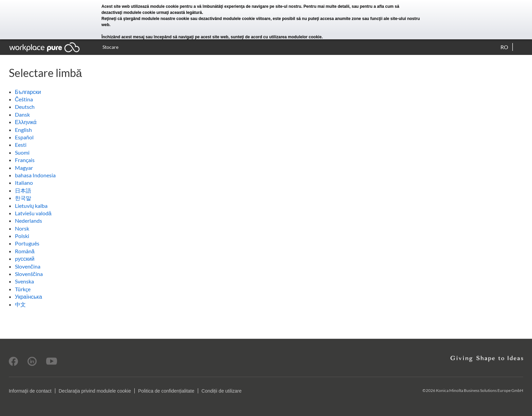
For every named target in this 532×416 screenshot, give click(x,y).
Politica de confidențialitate (166, 391)
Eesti (21, 145)
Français (25, 160)
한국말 (23, 198)
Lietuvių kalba (31, 206)
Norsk (22, 228)
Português (27, 243)
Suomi (22, 152)
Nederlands (28, 221)
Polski (22, 236)
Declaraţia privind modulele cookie (95, 391)
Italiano (24, 183)
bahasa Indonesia (35, 175)
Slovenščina (29, 274)
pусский (25, 259)
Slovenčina (28, 266)
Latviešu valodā (33, 213)
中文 (20, 304)
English (23, 130)
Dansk (22, 114)
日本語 (23, 190)
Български (28, 92)
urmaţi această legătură (179, 13)
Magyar (24, 168)
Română (25, 251)
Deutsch (25, 107)
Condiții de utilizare (222, 391)
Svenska (24, 281)
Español (24, 137)
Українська (28, 296)
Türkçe (23, 289)
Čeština (24, 99)
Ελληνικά (26, 122)
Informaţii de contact (30, 391)
